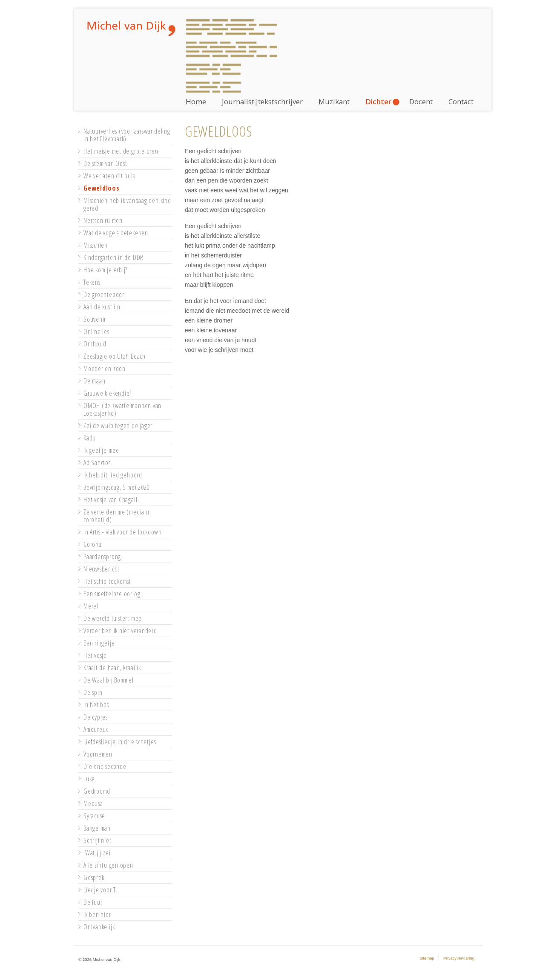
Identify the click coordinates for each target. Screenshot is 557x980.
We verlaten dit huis (109, 176)
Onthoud (95, 344)
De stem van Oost (105, 163)
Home (196, 101)
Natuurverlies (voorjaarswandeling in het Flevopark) (127, 135)
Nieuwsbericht (102, 569)
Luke (89, 779)
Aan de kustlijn (102, 307)
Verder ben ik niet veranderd (120, 631)
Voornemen (98, 754)
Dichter (378, 101)
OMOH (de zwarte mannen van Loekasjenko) (122, 409)
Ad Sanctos (97, 463)
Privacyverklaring (459, 958)
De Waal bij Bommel (109, 680)
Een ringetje (99, 643)
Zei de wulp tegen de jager (118, 426)
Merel (91, 606)
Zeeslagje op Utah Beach (115, 356)
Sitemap (427, 958)
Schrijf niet (97, 840)
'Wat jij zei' (98, 853)
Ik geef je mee (101, 450)
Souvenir (95, 319)
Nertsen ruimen (103, 220)
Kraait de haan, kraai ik (112, 668)
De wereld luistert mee (113, 618)
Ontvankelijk (99, 927)
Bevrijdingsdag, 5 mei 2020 (116, 487)
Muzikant (334, 101)
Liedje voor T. (100, 890)
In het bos (96, 705)
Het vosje (95, 655)
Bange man (97, 828)
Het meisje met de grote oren (121, 151)
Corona (93, 544)
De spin (93, 692)
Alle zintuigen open (108, 865)
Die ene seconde (105, 766)
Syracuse (94, 816)
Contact (461, 101)
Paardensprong (102, 557)
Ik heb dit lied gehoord (113, 475)
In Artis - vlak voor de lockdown (123, 532)
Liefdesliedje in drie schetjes (120, 742)
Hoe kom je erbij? (105, 270)
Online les (96, 331)
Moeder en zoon (105, 369)
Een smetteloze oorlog (112, 594)
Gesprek (94, 877)
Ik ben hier (97, 914)
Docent (421, 101)
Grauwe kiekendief (107, 393)
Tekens (92, 282)
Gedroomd (97, 791)
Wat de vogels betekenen (116, 233)
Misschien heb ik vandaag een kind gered (127, 204)
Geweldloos (102, 188)
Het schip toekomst (107, 581)
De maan (94, 381)
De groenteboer (104, 294)
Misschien (96, 245)
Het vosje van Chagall (110, 500)
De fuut (93, 902)
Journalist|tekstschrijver (262, 101)
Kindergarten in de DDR (113, 257)
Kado (90, 438)
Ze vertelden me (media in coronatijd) (117, 516)
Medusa (93, 803)
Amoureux (96, 729)
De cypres (96, 717)
